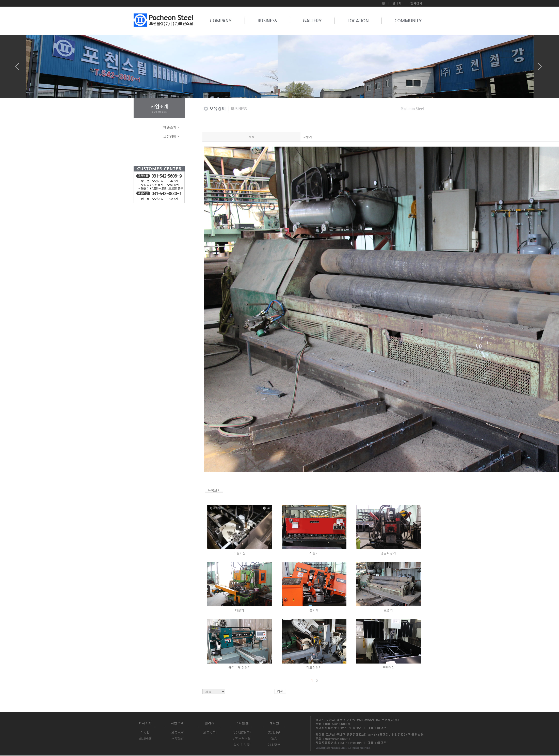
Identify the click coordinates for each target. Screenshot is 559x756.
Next (540, 68)
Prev (19, 68)
